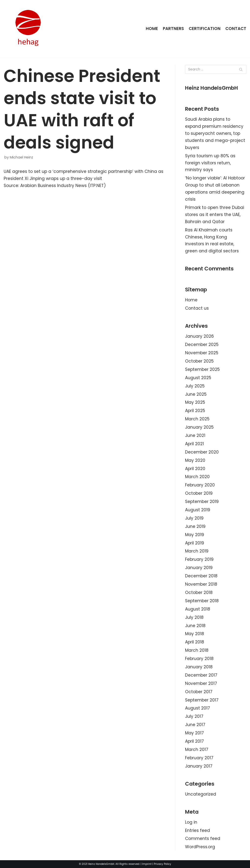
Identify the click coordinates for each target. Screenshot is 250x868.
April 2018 (195, 642)
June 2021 (195, 435)
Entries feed (198, 830)
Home (152, 29)
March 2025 (197, 419)
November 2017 (201, 683)
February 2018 (199, 659)
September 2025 (202, 369)
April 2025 (195, 411)
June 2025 (196, 394)
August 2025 (198, 378)
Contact (236, 29)
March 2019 (197, 551)
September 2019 (202, 502)
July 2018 (194, 617)
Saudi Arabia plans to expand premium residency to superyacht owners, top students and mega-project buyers (215, 133)
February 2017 (199, 758)
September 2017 (202, 700)
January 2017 (199, 766)
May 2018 (195, 634)
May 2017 (194, 733)
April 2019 (195, 543)
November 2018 (201, 584)
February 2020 (200, 485)
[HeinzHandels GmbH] (28, 29)
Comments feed (203, 838)
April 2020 (195, 469)
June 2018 (195, 626)
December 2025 (202, 345)
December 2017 (201, 675)
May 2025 (195, 402)
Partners (173, 29)
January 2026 (199, 336)
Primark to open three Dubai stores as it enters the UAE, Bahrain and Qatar (215, 215)
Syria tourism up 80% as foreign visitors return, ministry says (210, 163)
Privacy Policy (162, 864)
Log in (191, 822)
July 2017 (194, 716)
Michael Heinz (21, 157)
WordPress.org (200, 847)
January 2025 (199, 427)
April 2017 (194, 741)
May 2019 (195, 535)
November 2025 (202, 353)
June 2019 (195, 526)
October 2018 (199, 592)
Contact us (197, 308)
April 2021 (194, 444)
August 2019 (198, 510)
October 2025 (199, 361)
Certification (205, 29)
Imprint (147, 864)
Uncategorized (201, 794)
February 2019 (199, 559)
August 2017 (198, 708)
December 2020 (202, 452)
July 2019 (194, 518)
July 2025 (195, 386)
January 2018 (199, 667)
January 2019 (199, 568)
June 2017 (195, 725)
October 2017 (199, 692)
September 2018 (202, 601)
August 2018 (198, 609)
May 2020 (195, 460)
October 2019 (199, 493)
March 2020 (197, 477)
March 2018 (197, 650)
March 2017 (197, 750)
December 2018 (201, 576)
